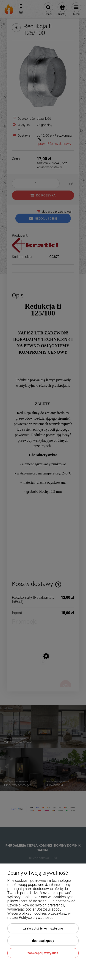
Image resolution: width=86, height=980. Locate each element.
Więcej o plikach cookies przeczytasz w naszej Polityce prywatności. (39, 915)
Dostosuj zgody (43, 941)
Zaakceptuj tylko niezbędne (43, 928)
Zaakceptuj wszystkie (43, 953)
